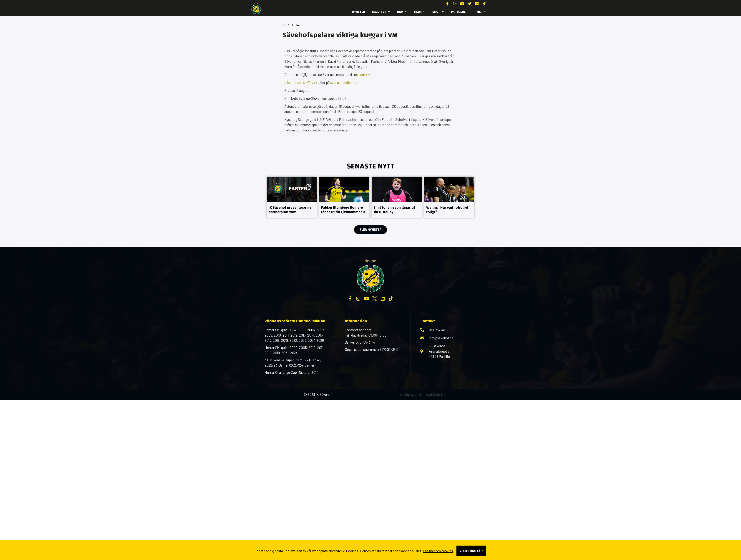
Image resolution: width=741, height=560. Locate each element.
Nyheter (359, 12)
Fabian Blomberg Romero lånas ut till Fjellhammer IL (343, 210)
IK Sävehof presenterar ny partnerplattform (290, 210)
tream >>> (364, 75)
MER (481, 12)
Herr (420, 12)
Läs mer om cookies (438, 551)
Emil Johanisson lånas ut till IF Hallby (394, 210)
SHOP (438, 12)
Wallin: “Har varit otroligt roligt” (447, 210)
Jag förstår (471, 551)
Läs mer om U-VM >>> (301, 82)
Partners (460, 12)
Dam (402, 12)
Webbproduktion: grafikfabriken (423, 394)
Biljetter (381, 12)
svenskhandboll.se (344, 82)
